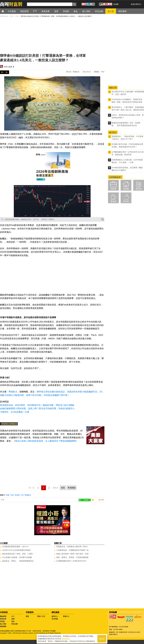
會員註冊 (134, 4)
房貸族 (126, 189)
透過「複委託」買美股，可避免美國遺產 (72, 557)
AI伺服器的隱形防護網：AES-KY (15, 547)
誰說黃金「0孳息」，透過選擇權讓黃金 (18, 561)
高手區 (126, 201)
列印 (103, 500)
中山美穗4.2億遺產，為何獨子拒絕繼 (17, 557)
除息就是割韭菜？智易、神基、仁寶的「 (18, 554)
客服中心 (66, 616)
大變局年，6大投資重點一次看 (15, 412)
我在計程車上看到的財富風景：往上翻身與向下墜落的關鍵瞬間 (45, 441)
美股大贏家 (8, 67)
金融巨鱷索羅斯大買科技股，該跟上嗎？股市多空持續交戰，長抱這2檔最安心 (37, 408)
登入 (140, 4)
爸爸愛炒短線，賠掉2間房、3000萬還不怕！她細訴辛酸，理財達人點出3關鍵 (37, 405)
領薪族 (113, 189)
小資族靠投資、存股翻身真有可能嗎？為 (72, 550)
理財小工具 (41, 616)
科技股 (17, 495)
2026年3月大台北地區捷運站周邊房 (16, 550)
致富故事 (3, 619)
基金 (13, 621)
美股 (8, 495)
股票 (13, 619)
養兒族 (139, 189)
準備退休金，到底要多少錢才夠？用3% (72, 547)
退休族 (113, 201)
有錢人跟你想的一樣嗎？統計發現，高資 (72, 554)
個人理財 (3, 624)
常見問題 (55, 619)
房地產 (2, 621)
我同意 (102, 638)
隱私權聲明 (66, 638)
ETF (13, 616)
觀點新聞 (3, 616)
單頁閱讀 (72, 488)
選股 (27, 616)
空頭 (12, 495)
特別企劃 (15, 624)
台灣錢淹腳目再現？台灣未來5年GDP (71, 561)
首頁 (5, 11)
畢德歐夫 (13, 392)
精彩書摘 (3, 626)
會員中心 (55, 616)
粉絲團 (116, 4)
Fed (22, 495)
